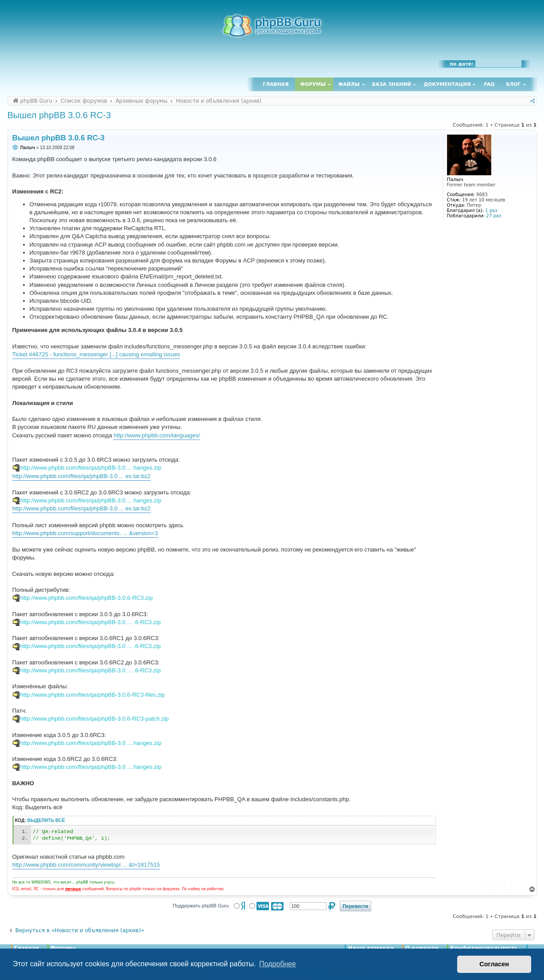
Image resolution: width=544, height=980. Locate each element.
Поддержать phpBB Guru (201, 906)
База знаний (392, 84)
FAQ (490, 84)
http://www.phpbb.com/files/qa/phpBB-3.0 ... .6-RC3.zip (91, 622)
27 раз (494, 216)
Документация (447, 84)
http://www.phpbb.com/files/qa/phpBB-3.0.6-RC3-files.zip (93, 695)
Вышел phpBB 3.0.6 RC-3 (59, 115)
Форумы (313, 84)
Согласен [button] (494, 964)
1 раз (491, 210)
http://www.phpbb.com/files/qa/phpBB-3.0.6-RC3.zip (87, 598)
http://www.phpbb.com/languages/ (157, 435)
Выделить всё (46, 820)
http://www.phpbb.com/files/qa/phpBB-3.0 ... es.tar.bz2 (82, 476)
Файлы (349, 84)
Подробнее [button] (278, 964)
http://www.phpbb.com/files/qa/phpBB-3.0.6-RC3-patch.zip (95, 719)
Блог (513, 84)
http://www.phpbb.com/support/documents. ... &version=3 (85, 533)
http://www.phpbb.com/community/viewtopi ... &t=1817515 (86, 865)
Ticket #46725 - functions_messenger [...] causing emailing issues (96, 354)
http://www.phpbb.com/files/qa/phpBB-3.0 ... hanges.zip (91, 468)
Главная (276, 84)
